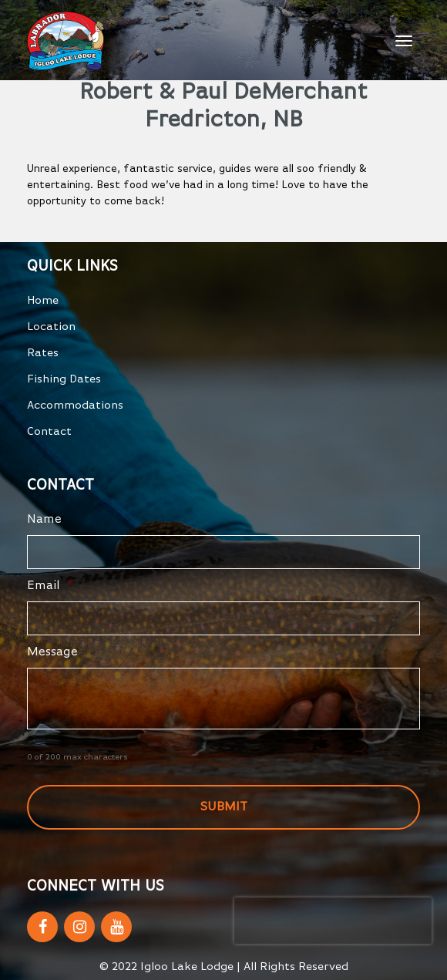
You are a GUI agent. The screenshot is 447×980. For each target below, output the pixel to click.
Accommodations (75, 405)
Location (51, 327)
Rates (43, 353)
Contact (49, 431)
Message (52, 652)
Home (43, 300)
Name (44, 520)
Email (50, 586)
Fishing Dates (64, 379)
